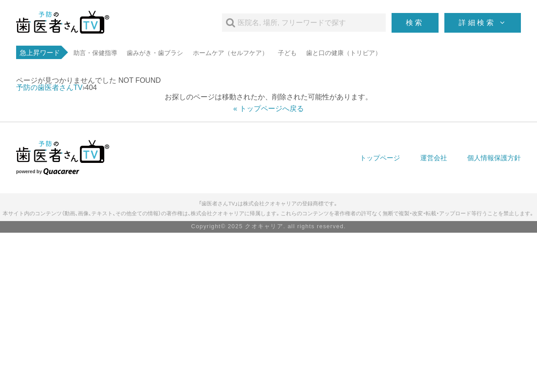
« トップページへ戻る (268, 109)
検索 (415, 23)
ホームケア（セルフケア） (230, 53)
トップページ (380, 158)
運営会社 (434, 158)
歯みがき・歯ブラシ (155, 53)
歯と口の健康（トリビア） (344, 53)
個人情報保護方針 (494, 158)
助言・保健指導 (95, 53)
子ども (287, 53)
